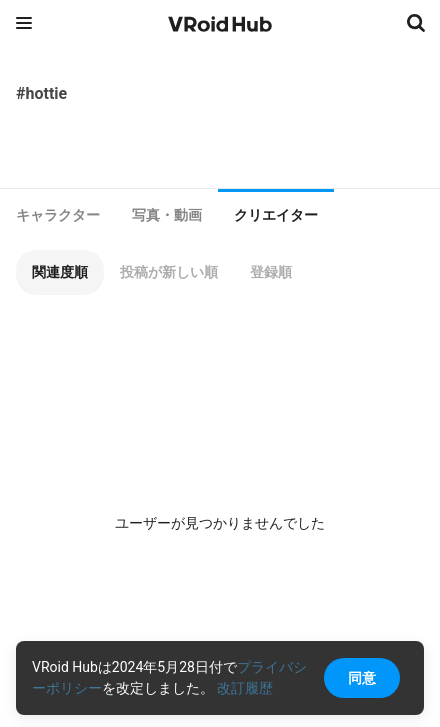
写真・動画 (167, 215)
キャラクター (58, 215)
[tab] (58, 215)
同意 (362, 678)
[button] (60, 272)
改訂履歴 (245, 688)
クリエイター (276, 215)
